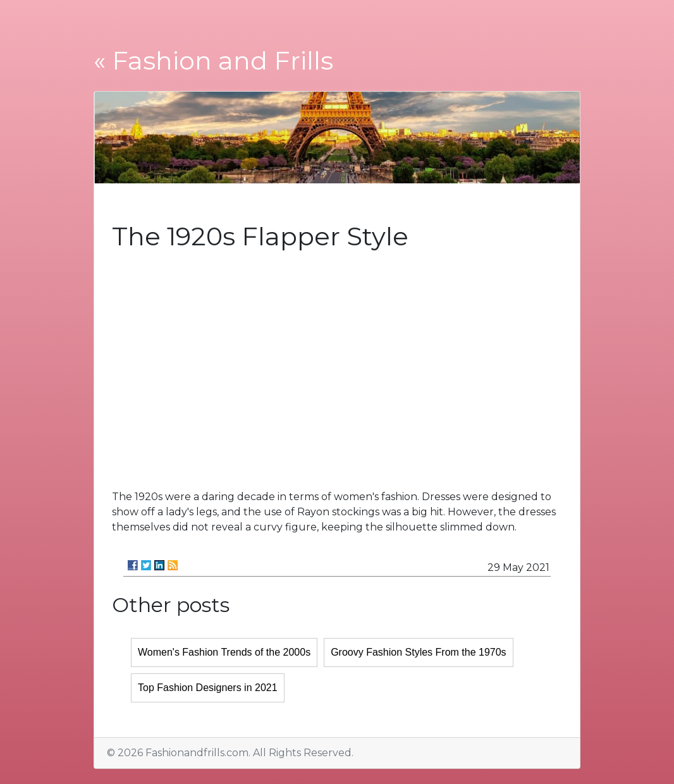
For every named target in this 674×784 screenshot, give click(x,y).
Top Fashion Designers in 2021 (208, 688)
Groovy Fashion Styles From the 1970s (418, 652)
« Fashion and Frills (213, 60)
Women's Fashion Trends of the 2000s (224, 652)
